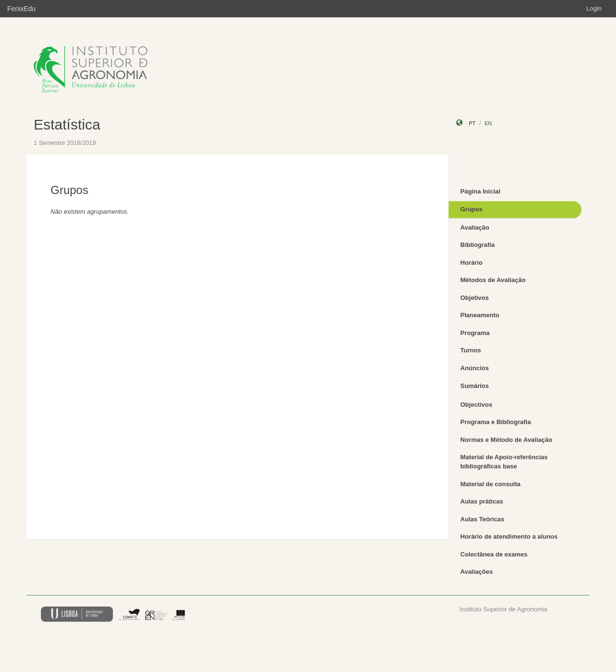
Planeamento (480, 315)
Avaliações (477, 572)
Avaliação (475, 227)
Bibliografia (478, 245)
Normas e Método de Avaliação (507, 440)
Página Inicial (481, 191)
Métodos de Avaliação (493, 280)
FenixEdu (21, 9)
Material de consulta (491, 484)
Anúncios (475, 368)
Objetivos (475, 298)
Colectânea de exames (494, 554)
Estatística (67, 124)
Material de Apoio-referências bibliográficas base (504, 462)
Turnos (471, 350)
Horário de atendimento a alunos (509, 536)
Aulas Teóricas (483, 519)
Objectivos (476, 405)
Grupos (472, 209)
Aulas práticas (482, 501)
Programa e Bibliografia (496, 422)
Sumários (475, 386)
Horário (472, 263)
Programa (475, 333)
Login (594, 8)
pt (472, 123)
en (488, 123)
